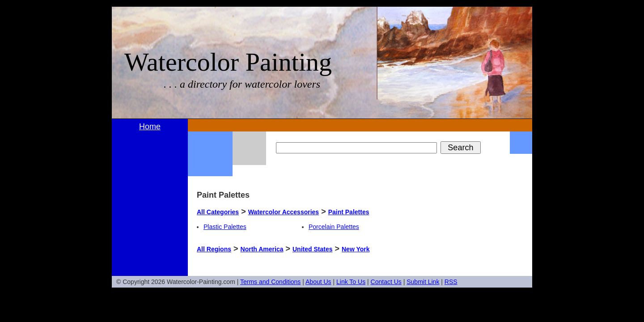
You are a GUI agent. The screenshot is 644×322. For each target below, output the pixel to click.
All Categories (218, 212)
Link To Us (351, 282)
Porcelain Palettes (334, 227)
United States (312, 249)
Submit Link (423, 282)
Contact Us (386, 282)
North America (262, 249)
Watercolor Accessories (284, 212)
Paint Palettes (349, 212)
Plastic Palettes (225, 227)
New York (356, 249)
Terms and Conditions (270, 282)
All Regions (214, 249)
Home (150, 127)
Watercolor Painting (228, 62)
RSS (451, 282)
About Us (318, 282)
